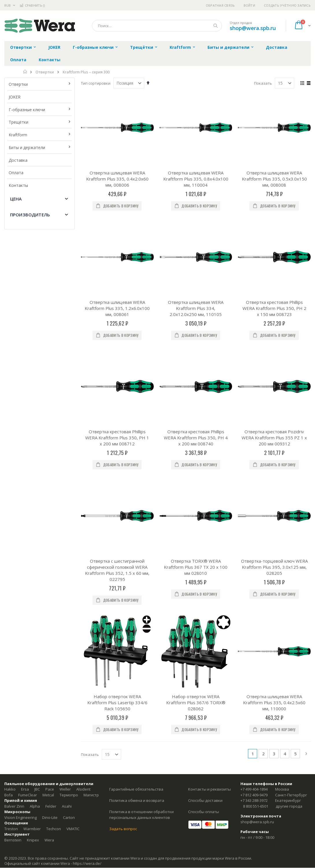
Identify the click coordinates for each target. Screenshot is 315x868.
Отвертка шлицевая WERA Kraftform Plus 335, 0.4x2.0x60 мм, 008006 (117, 179)
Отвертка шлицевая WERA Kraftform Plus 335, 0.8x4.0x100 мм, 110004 (196, 179)
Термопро (69, 795)
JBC (37, 789)
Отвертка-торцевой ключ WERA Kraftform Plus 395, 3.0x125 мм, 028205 (274, 567)
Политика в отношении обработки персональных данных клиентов (141, 815)
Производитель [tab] (30, 215)
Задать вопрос (123, 829)
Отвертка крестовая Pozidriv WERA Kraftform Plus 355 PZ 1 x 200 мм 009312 (274, 438)
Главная (25, 72)
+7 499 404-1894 (254, 789)
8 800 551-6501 (256, 806)
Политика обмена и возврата (137, 800)
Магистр (91, 795)
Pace (50, 789)
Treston (11, 829)
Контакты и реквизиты (210, 789)
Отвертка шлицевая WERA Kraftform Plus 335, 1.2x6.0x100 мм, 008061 (117, 308)
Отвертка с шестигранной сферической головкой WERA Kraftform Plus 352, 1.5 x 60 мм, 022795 (117, 570)
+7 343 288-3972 (254, 800)
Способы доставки (205, 800)
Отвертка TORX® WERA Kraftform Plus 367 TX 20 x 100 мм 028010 (196, 567)
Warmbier (32, 829)
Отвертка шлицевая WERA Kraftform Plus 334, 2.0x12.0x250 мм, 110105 (196, 308)
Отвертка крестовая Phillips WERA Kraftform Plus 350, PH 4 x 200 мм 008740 (196, 438)
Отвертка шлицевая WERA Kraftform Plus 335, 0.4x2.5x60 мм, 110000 (274, 702)
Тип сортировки (96, 83)
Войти (249, 5)
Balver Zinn (14, 806)
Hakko (10, 789)
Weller (65, 789)
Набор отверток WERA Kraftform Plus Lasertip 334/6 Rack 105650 (117, 702)
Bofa (9, 795)
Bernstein (13, 840)
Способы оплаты (204, 812)
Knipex (33, 840)
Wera (49, 840)
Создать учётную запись (287, 5)
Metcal (48, 795)
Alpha (35, 806)
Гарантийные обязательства (136, 789)
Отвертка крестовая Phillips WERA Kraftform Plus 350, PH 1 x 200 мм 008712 (117, 438)
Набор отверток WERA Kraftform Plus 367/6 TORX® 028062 (196, 702)
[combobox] (157, 26)
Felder (51, 806)
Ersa (25, 789)
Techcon (54, 829)
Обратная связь (220, 5)
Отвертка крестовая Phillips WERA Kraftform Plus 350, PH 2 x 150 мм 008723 (274, 308)
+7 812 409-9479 (254, 795)
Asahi (67, 806)
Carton (69, 817)
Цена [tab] (16, 199)
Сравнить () (32, 5)
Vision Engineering (21, 817)
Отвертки (45, 72)
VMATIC (73, 829)
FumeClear (28, 795)
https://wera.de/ (87, 863)
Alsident (83, 789)
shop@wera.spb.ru (253, 28)
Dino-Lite (50, 817)
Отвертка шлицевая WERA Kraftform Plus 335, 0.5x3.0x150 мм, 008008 (274, 179)
